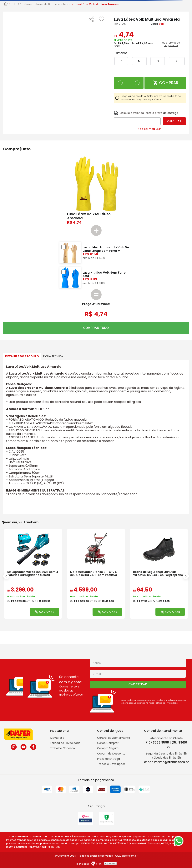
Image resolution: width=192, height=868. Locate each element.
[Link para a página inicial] (6, 4)
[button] (91, 20)
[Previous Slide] (6, 576)
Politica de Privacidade (166, 703)
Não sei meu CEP (149, 129)
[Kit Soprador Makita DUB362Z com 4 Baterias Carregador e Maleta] (33, 574)
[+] (137, 83)
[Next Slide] (186, 576)
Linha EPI (16, 4)
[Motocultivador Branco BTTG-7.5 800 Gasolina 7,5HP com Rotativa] (96, 574)
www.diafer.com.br (126, 856)
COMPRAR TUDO (96, 328)
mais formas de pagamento (171, 44)
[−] (120, 83)
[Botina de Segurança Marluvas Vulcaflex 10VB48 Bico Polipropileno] (159, 574)
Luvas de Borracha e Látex (53, 4)
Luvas (29, 4)
